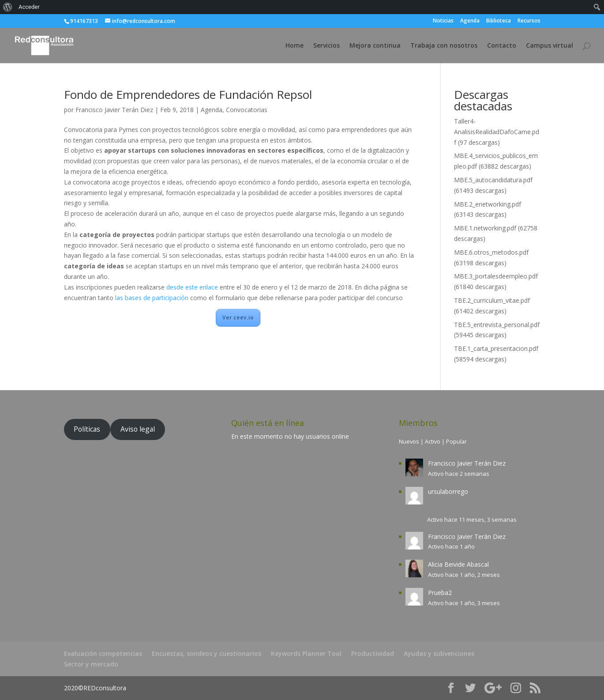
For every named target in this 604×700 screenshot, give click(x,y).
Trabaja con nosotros (444, 46)
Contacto (502, 46)
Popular (456, 442)
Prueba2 (440, 593)
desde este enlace (192, 287)
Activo (433, 442)
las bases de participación (152, 298)
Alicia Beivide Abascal (458, 564)
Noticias (443, 21)
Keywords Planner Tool (306, 653)
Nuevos (409, 442)
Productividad (373, 653)
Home (294, 46)
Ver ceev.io (238, 318)
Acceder (29, 7)
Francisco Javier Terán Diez (114, 110)
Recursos (529, 21)
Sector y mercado (91, 664)
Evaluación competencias (103, 653)
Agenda (470, 21)
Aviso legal (138, 429)
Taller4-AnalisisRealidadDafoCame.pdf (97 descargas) (497, 132)
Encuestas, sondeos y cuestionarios (206, 653)
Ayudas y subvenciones (439, 653)
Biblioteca (499, 21)
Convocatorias (247, 110)
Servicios (326, 46)
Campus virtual (550, 46)
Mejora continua (375, 46)
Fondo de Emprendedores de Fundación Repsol (188, 94)
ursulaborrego (448, 491)
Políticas (87, 429)
